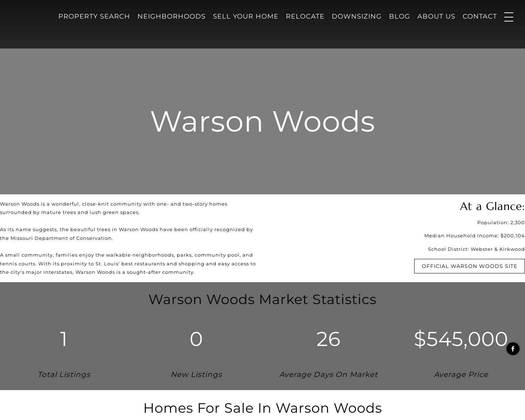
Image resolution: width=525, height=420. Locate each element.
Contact (480, 16)
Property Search (94, 16)
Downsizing (357, 16)
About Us (436, 16)
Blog (400, 16)
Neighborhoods (172, 16)
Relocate (305, 16)
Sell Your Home (246, 16)
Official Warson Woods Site (470, 266)
